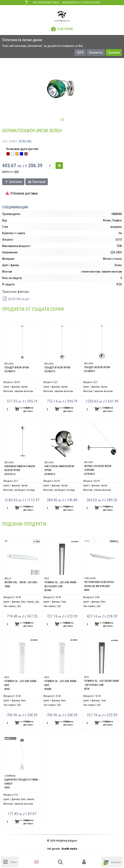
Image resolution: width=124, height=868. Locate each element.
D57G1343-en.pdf (16, 299)
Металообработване (46, 2)
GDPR (80, 52)
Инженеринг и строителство (81, 2)
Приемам (114, 52)
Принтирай (37, 182)
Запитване (13, 182)
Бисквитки (96, 52)
